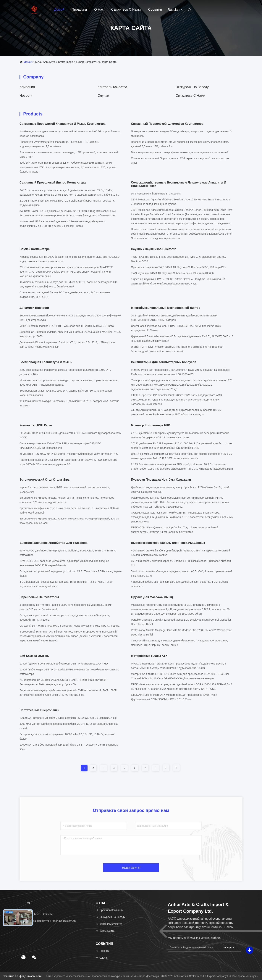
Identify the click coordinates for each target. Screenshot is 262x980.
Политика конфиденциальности (22, 976)
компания (27, 87)
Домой (59, 9)
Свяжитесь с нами (126, 9)
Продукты (79, 9)
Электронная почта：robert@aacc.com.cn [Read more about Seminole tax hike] (49, 921)
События (155, 9)
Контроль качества (112, 87)
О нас (99, 9)
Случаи (103, 96)
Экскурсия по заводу (192, 87)
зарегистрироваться (231, 947)
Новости (26, 96)
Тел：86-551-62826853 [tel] (38, 914)
